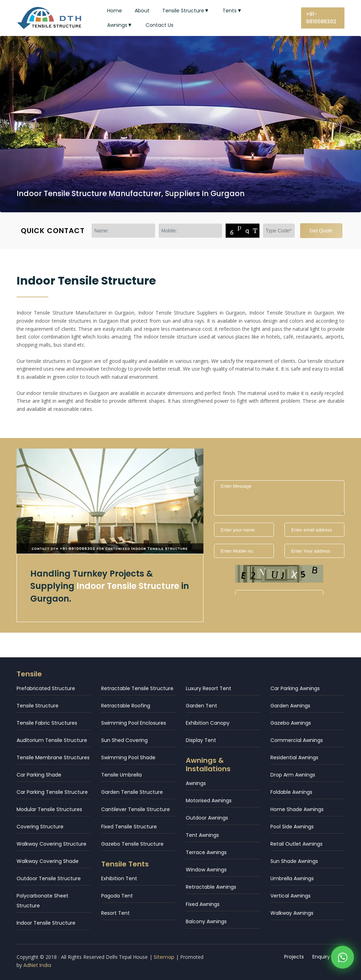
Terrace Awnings (206, 852)
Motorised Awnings (209, 801)
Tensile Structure (186, 11)
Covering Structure (40, 827)
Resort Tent (115, 913)
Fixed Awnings (203, 904)
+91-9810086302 (321, 18)
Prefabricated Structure (46, 688)
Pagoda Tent (117, 896)
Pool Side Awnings (292, 827)
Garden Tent (201, 706)
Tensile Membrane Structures (53, 757)
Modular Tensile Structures (49, 809)
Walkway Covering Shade (48, 861)
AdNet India (37, 965)
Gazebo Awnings (291, 723)
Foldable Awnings (291, 792)
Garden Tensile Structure (132, 792)
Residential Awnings (294, 757)
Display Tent (201, 740)
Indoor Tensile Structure (46, 923)
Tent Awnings (202, 835)
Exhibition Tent (119, 878)
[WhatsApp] (342, 958)
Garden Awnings (290, 706)
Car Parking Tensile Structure (52, 792)
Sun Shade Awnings (294, 861)
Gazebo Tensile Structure (132, 844)
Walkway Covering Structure (51, 844)
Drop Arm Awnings (293, 775)
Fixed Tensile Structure (129, 827)
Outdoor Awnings (207, 818)
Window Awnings (206, 870)
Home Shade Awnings (297, 809)
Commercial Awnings (297, 740)
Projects (294, 957)
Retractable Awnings (211, 887)
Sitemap (164, 957)
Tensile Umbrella (121, 775)
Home (115, 11)
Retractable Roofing (126, 706)
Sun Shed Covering (124, 740)
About (142, 11)
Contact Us (160, 25)
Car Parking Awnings (295, 688)
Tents (232, 11)
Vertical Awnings (290, 896)
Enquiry (321, 957)
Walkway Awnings (292, 913)
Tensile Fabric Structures (47, 723)
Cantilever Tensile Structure (136, 809)
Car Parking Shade (39, 775)
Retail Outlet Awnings (296, 844)
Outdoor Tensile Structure (49, 878)
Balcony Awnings (206, 921)
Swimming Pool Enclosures (134, 723)
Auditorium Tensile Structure (52, 740)
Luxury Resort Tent (209, 688)
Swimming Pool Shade (128, 757)
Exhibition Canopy (208, 723)
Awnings (120, 25)
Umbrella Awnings (292, 878)
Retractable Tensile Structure (137, 688)
